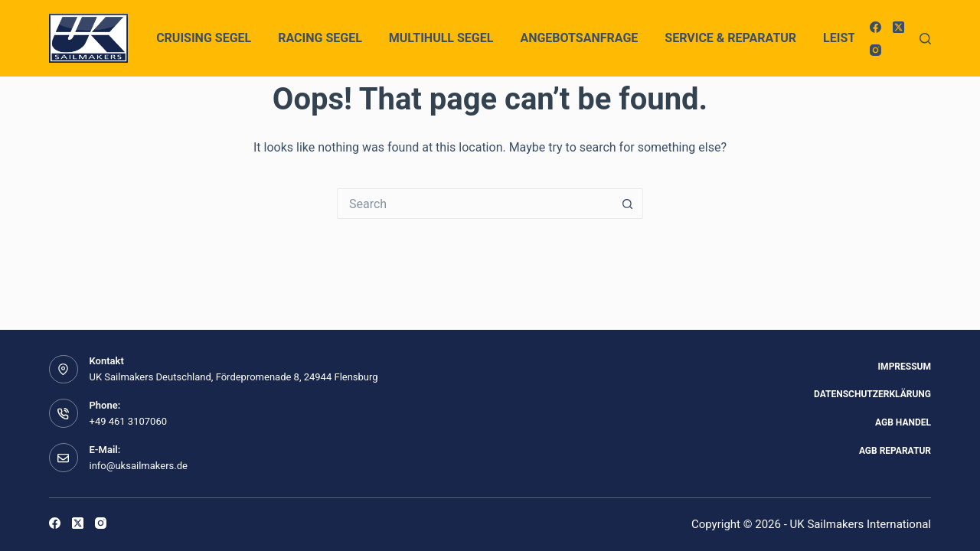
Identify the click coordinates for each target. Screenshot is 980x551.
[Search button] (628, 204)
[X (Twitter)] (898, 27)
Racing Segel (320, 38)
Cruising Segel (204, 38)
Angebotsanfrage (579, 38)
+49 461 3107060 (129, 421)
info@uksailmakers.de (139, 466)
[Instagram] (875, 50)
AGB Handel (903, 422)
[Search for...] (475, 204)
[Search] (925, 39)
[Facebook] (875, 27)
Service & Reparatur (730, 38)
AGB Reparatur (895, 451)
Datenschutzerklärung (872, 394)
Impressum (905, 367)
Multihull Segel (441, 38)
